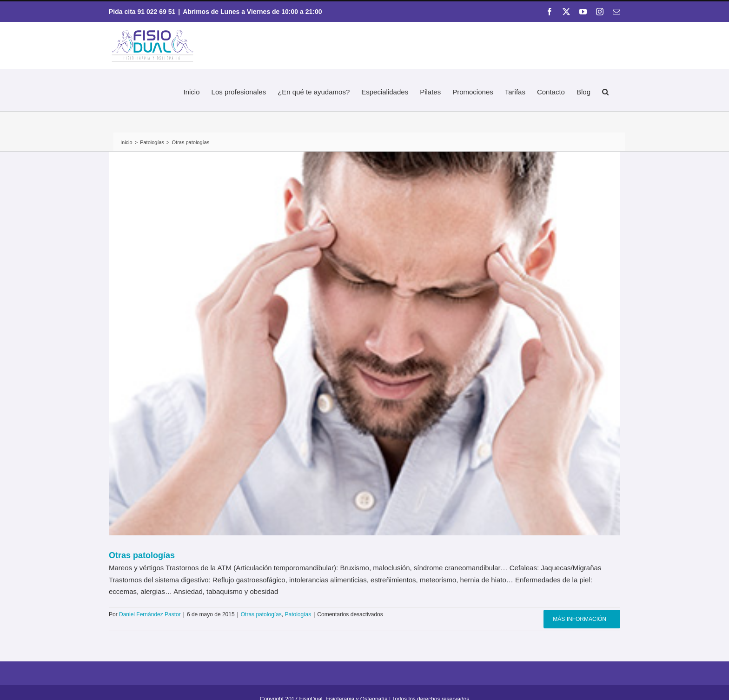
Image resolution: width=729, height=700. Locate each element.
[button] (605, 90)
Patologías (298, 614)
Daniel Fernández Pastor (150, 614)
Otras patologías (142, 555)
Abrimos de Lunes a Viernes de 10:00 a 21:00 (252, 12)
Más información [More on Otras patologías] (580, 619)
